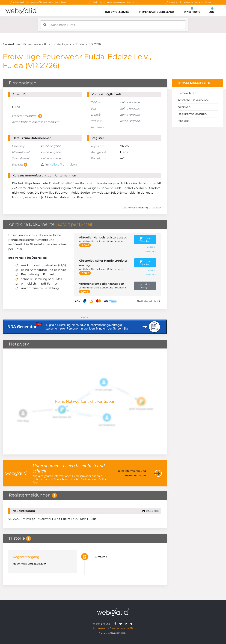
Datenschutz (117, 628)
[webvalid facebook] (116, 624)
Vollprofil (56, 165)
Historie (183, 121)
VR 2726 (95, 44)
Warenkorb (192, 11)
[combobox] (113, 25)
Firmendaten (187, 93)
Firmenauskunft (35, 44)
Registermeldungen (192, 114)
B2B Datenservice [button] (117, 12)
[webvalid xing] (132, 624)
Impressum (100, 628)
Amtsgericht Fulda (70, 44)
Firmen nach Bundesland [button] (157, 12)
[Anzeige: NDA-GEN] (85, 325)
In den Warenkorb (145, 240)
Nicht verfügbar (145, 286)
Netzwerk (185, 107)
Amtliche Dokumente (193, 100)
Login (212, 11)
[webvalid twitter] (121, 624)
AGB (130, 628)
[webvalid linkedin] (127, 624)
